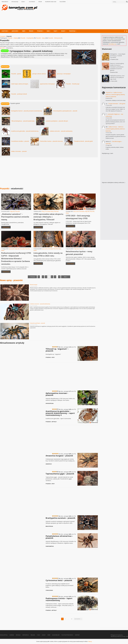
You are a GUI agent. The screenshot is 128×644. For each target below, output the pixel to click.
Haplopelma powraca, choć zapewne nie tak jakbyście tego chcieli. (117, 77)
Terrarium (3, 36)
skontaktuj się (112, 44)
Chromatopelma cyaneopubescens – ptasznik (65, 111)
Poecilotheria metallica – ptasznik (20, 141)
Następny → (78, 619)
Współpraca (26, 635)
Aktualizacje (15, 2)
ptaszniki (2, 48)
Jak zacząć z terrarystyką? (64, 74)
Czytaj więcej (6, 227)
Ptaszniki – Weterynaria (54, 38)
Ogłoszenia (63, 2)
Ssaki (48, 31)
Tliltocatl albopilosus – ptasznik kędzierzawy (23, 121)
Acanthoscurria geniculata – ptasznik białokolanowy (25, 131)
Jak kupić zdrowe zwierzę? (39, 74)
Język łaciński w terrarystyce (47, 84)
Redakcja (18, 635)
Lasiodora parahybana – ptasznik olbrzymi (57, 121)
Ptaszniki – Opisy (40, 38)
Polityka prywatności (67, 635)
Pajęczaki (12, 211)
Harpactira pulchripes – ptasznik (37, 323)
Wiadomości (5, 2)
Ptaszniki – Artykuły (13, 38)
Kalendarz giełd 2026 (51, 2)
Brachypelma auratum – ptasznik (60, 518)
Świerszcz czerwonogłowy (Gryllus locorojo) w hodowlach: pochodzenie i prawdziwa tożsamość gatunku (117, 67)
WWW (49, 635)
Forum (40, 2)
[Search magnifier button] (127, 2)
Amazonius (49, 464)
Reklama (33, 635)
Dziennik (12, 635)
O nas (38, 635)
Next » (66, 277)
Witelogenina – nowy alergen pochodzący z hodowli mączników (118, 56)
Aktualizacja (113, 636)
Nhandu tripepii (34, 285)
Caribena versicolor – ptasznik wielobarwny (61, 131)
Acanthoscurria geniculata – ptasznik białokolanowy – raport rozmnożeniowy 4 (60, 413)
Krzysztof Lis (109, 92)
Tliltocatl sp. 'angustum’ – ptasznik (57, 350)
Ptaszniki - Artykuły (51, 422)
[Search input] (119, 2)
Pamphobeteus (50, 546)
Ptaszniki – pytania (16, 74)
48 (72, 619)
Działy (23, 2)
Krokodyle (82, 211)
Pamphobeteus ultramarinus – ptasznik (59, 537)
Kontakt (77, 635)
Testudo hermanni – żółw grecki (117, 104)
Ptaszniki (40, 31)
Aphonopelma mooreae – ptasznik (57, 394)
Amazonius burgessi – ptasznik (59, 455)
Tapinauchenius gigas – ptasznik (60, 474)
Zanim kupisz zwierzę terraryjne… (20, 84)
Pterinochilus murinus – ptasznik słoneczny (51, 141)
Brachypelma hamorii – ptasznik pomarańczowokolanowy (27, 111)
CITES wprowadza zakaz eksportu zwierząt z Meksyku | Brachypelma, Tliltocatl (48, 217)
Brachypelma (49, 526)
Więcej (90, 641)
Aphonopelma (50, 403)
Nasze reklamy (56, 635)
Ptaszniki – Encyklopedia (27, 38)
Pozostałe (72, 31)
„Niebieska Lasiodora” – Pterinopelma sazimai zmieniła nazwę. (15, 217)
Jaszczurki (15, 31)
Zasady (44, 635)
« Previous (32, 277)
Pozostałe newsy (49, 211)
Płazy (55, 31)
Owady (63, 31)
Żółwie (31, 31)
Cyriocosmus (49, 590)
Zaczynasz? (32, 2)
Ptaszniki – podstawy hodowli (19, 94)
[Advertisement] (83, 17)
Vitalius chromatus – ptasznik (19, 151)
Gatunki (5, 31)
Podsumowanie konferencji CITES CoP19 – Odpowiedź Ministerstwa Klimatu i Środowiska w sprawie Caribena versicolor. (16, 258)
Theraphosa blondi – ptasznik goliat (83, 141)
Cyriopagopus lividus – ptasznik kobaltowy (31, 51)
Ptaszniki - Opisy (50, 357)
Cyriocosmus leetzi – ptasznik (59, 580)
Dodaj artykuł (4, 635)
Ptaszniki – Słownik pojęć (73, 84)
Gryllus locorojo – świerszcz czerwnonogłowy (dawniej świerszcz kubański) (115, 95)
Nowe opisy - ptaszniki (11, 280)
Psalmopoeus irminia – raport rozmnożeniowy (59, 599)
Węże (24, 31)
